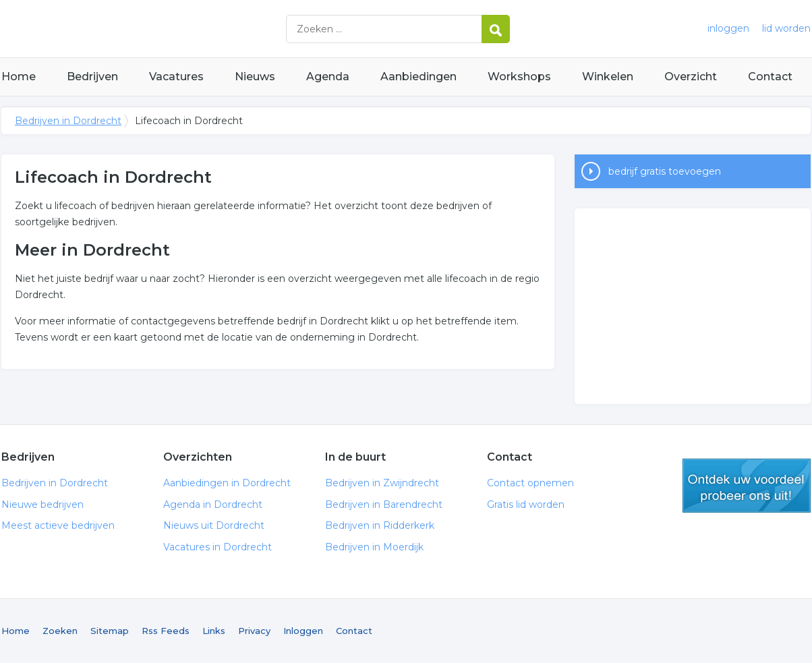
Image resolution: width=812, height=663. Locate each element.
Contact (770, 77)
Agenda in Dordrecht (213, 505)
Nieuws (255, 77)
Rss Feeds (166, 631)
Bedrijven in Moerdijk (374, 547)
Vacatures (176, 77)
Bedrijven (92, 77)
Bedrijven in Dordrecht (170, 29)
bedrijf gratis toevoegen (665, 171)
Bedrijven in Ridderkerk (380, 525)
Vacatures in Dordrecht (217, 547)
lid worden (786, 28)
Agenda (328, 77)
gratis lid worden (747, 486)
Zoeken (60, 631)
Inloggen (303, 631)
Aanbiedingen (418, 77)
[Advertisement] (693, 306)
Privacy (254, 631)
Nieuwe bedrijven (42, 505)
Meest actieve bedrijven (58, 525)
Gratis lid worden (526, 505)
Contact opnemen (530, 483)
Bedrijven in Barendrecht (384, 505)
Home (19, 77)
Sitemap (110, 631)
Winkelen (608, 77)
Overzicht (691, 77)
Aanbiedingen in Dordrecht (227, 483)
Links (214, 631)
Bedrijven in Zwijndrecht (382, 483)
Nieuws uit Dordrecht (214, 525)
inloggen (728, 28)
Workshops (519, 77)
